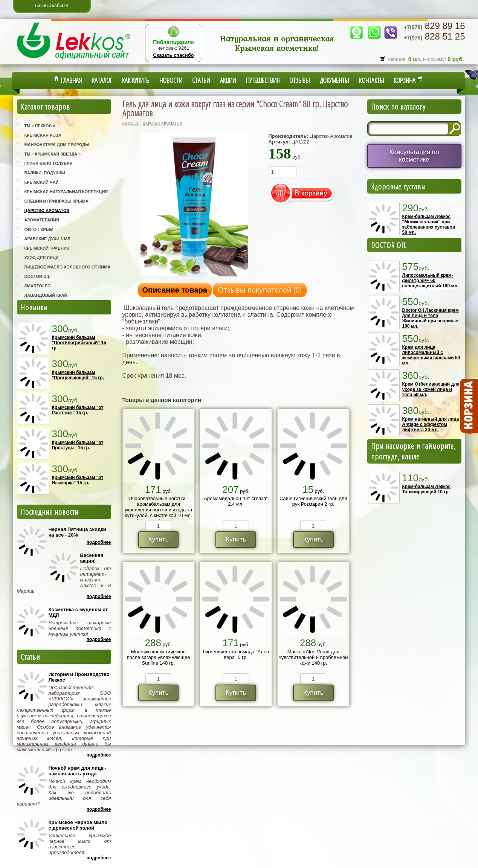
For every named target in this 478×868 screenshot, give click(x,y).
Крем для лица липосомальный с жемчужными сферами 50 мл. (431, 355)
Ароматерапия (42, 220)
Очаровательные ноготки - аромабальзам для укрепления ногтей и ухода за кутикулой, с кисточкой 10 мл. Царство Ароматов (158, 510)
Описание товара (175, 290)
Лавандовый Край (46, 295)
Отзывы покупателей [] (260, 290)
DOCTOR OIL (389, 245)
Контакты (371, 80)
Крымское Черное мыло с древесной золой (78, 825)
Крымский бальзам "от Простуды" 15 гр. (78, 445)
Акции (228, 80)
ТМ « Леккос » (40, 126)
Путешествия (263, 80)
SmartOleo (38, 286)
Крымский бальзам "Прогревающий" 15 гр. (78, 375)
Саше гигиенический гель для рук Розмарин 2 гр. (313, 501)
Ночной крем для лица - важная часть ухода (78, 771)
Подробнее (99, 542)
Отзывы (299, 80)
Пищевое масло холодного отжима (68, 267)
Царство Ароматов (47, 211)
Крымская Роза (43, 135)
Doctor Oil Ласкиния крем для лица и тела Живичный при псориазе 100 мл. (431, 318)
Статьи (201, 80)
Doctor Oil (37, 276)
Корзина (408, 80)
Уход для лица (42, 258)
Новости (171, 80)
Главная (68, 80)
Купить (159, 539)
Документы (334, 80)
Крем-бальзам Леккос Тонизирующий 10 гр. (427, 489)
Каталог (102, 80)
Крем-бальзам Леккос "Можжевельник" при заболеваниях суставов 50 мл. (429, 224)
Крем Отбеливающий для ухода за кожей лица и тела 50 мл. (431, 389)
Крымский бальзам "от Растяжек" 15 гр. (78, 410)
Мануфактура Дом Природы (57, 145)
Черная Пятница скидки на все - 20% (77, 532)
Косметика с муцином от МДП (78, 612)
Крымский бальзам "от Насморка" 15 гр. (78, 480)
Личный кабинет (52, 6)
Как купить (136, 80)
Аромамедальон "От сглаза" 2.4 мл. (236, 501)
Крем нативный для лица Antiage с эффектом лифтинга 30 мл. (431, 424)
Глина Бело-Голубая (49, 163)
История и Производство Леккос (79, 677)
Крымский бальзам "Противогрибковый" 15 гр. (79, 343)
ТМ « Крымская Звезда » (53, 154)
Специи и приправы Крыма (57, 201)
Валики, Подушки (45, 173)
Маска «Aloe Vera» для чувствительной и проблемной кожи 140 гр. (313, 657)
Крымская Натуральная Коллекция (66, 192)
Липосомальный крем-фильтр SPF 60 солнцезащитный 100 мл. (431, 281)
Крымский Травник (47, 248)
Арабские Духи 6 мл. (48, 239)
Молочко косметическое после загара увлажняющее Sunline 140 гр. (159, 657)
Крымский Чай (42, 182)
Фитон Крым (39, 229)
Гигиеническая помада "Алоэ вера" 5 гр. (236, 654)
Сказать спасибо (173, 55)
